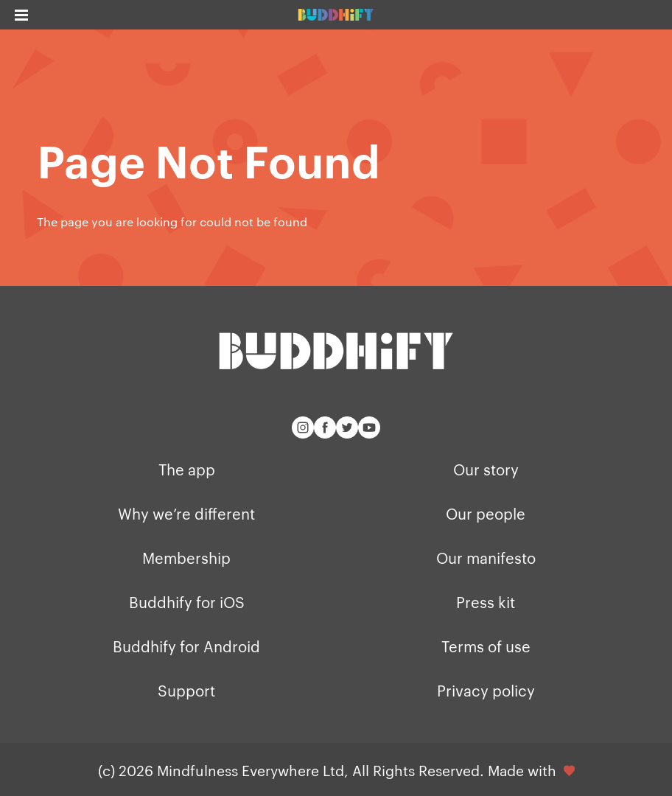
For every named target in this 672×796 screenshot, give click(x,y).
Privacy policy (486, 690)
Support (186, 690)
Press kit (486, 601)
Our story (486, 469)
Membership (186, 557)
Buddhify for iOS (187, 601)
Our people (486, 513)
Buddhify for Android (186, 646)
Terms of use (486, 646)
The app (187, 469)
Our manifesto (486, 557)
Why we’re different (186, 513)
